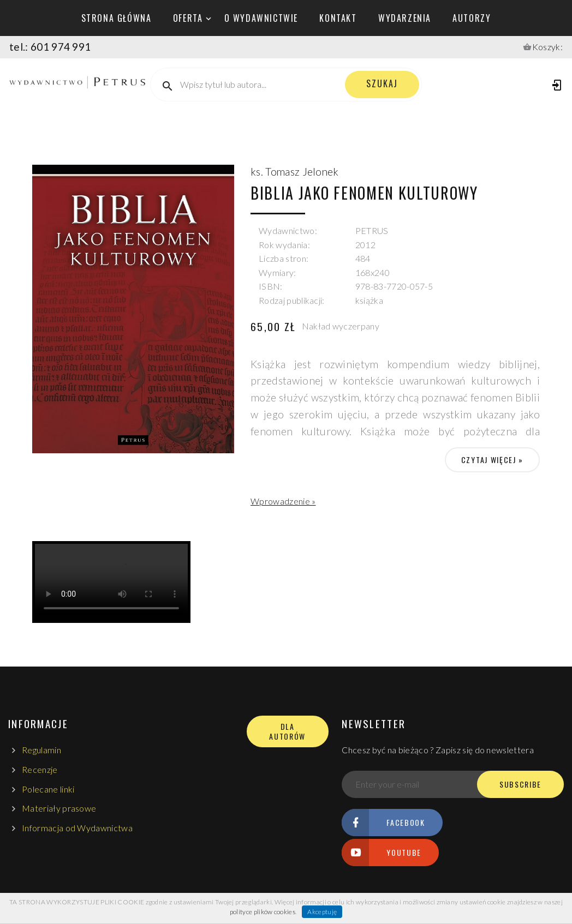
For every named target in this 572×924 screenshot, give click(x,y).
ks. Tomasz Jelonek (295, 172)
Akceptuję (322, 912)
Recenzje (40, 769)
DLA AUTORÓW (287, 731)
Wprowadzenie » (283, 501)
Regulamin (41, 750)
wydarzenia (405, 18)
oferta (188, 18)
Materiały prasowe (59, 808)
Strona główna (117, 18)
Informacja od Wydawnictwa (77, 828)
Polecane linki (48, 789)
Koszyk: (547, 47)
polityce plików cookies (263, 912)
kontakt (338, 18)
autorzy (472, 18)
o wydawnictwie (261, 18)
